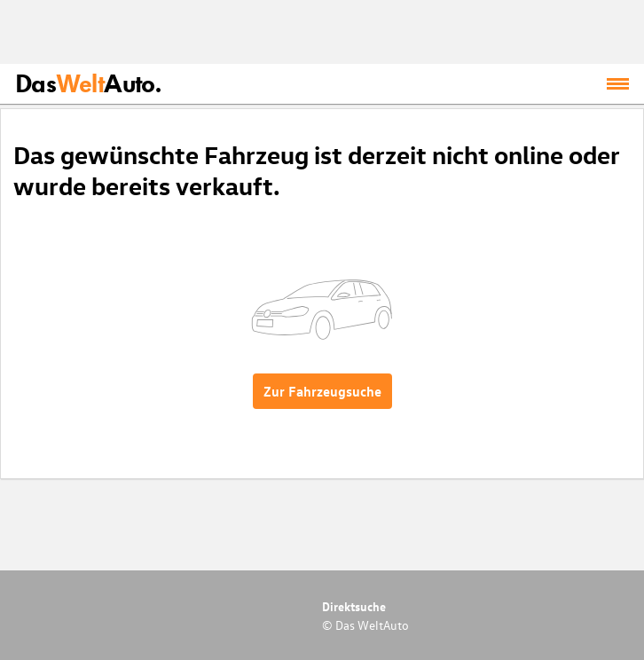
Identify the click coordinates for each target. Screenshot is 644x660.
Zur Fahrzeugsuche (322, 391)
